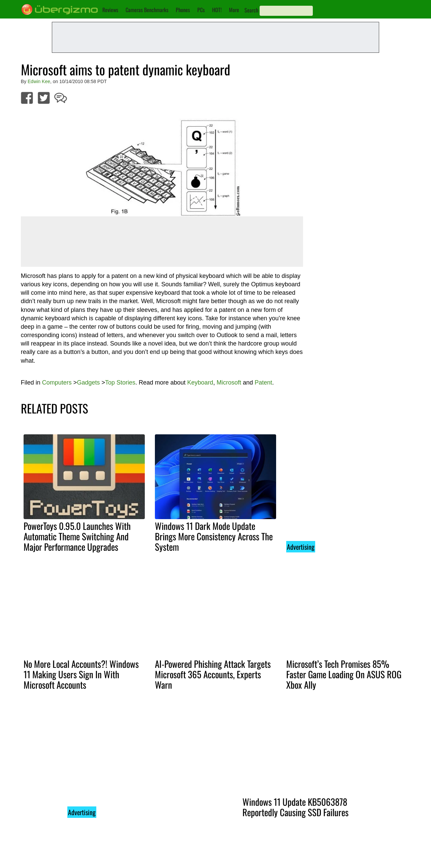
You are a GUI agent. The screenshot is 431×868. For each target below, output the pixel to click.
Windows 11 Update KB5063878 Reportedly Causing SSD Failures (295, 807)
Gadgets (88, 383)
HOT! (217, 10)
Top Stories (120, 383)
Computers (57, 383)
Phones (183, 10)
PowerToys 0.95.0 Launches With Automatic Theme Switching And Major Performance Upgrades (77, 536)
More (234, 10)
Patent (263, 383)
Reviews (110, 10)
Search (251, 10)
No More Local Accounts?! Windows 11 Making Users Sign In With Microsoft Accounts (81, 674)
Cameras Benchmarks (147, 10)
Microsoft (229, 383)
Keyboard (200, 383)
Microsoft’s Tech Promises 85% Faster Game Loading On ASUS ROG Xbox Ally (344, 674)
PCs (201, 10)
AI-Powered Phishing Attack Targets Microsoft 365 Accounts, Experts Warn (213, 674)
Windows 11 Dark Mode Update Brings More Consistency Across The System (214, 536)
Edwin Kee (39, 81)
